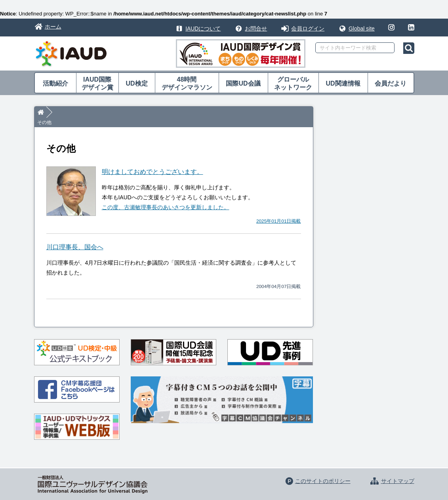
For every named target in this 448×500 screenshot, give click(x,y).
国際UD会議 (243, 83)
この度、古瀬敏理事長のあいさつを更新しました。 (166, 198)
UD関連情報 (343, 83)
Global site (362, 29)
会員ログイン (308, 29)
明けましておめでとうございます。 (153, 162)
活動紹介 (55, 83)
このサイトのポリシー (323, 471)
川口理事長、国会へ (75, 238)
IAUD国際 (97, 83)
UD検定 (136, 83)
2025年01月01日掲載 (279, 211)
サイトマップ (398, 471)
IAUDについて (203, 29)
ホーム (53, 27)
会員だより (391, 83)
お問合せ (256, 29)
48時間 (187, 83)
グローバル (293, 83)
